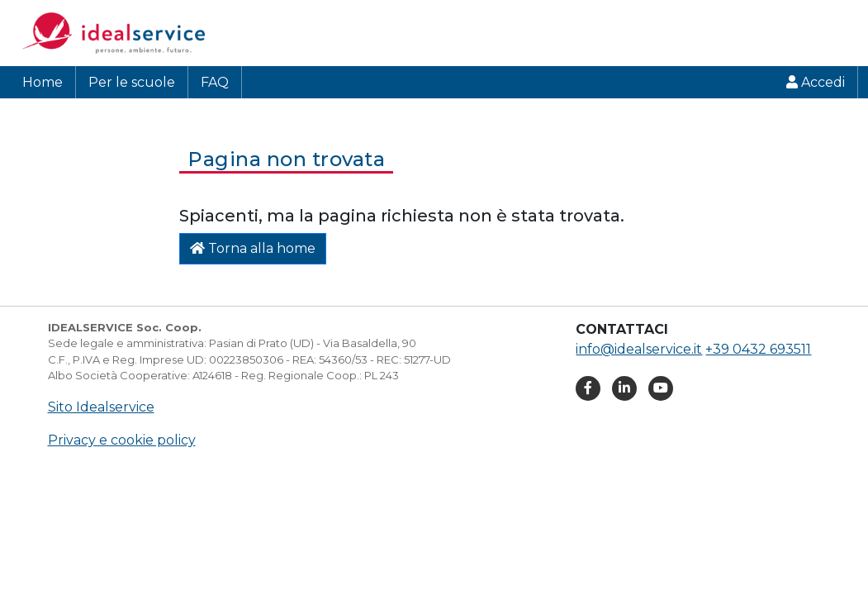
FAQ (215, 82)
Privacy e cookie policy (122, 440)
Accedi (816, 82)
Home (43, 82)
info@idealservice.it (639, 349)
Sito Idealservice (101, 407)
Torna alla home (253, 248)
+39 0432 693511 (758, 349)
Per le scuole (132, 82)
